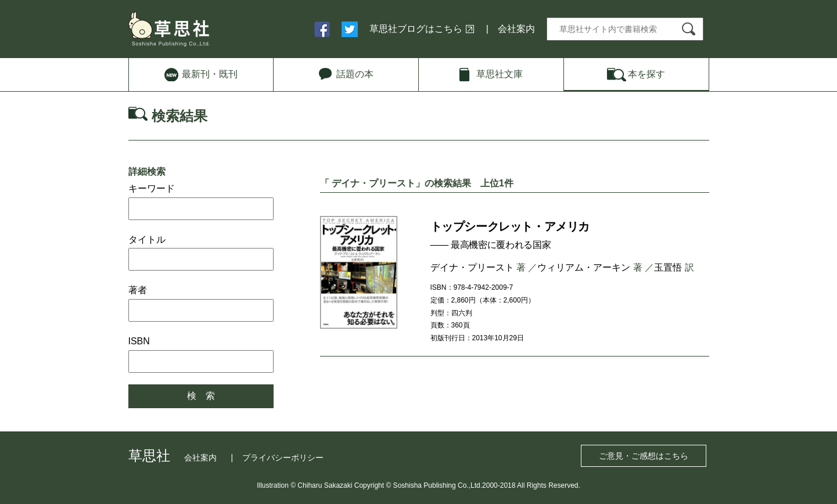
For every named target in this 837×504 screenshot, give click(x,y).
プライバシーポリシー (283, 458)
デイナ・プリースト (472, 267)
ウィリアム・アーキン (584, 267)
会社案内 (516, 29)
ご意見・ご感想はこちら (644, 456)
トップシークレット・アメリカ (510, 226)
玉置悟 (668, 267)
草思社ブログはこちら (416, 29)
